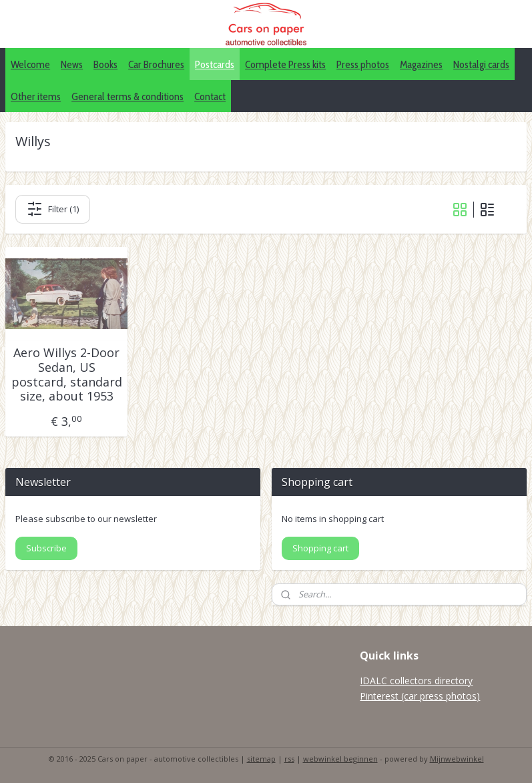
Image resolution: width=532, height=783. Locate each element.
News (72, 64)
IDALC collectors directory (416, 681)
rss (289, 759)
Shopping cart (320, 548)
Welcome (30, 64)
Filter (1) (53, 210)
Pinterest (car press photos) (420, 696)
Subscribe (46, 548)
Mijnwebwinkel (457, 759)
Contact (210, 96)
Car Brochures (156, 64)
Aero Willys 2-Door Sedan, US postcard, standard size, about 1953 (67, 375)
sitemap (261, 759)
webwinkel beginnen (340, 759)
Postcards (215, 64)
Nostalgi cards (481, 64)
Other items (36, 96)
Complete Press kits (285, 64)
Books (105, 64)
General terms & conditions (127, 96)
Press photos (363, 64)
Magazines (421, 64)
